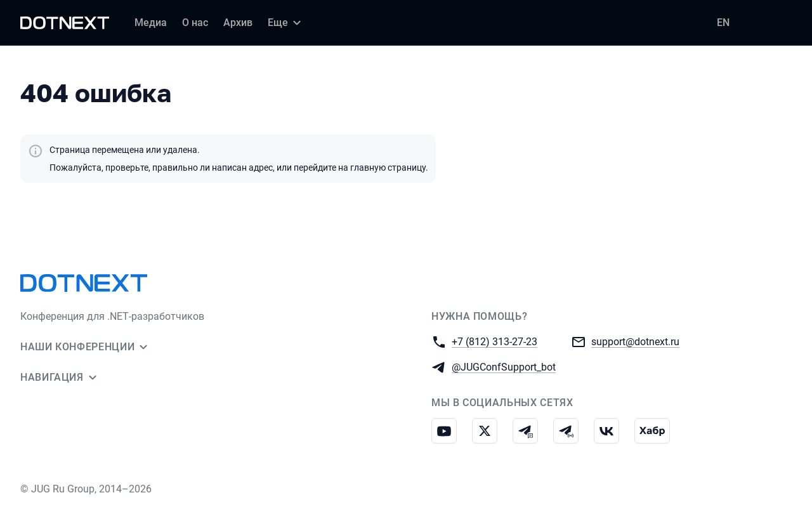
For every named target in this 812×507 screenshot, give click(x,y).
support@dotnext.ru (635, 341)
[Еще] (286, 23)
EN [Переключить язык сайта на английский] (723, 23)
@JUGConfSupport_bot (504, 366)
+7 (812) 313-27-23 (494, 341)
